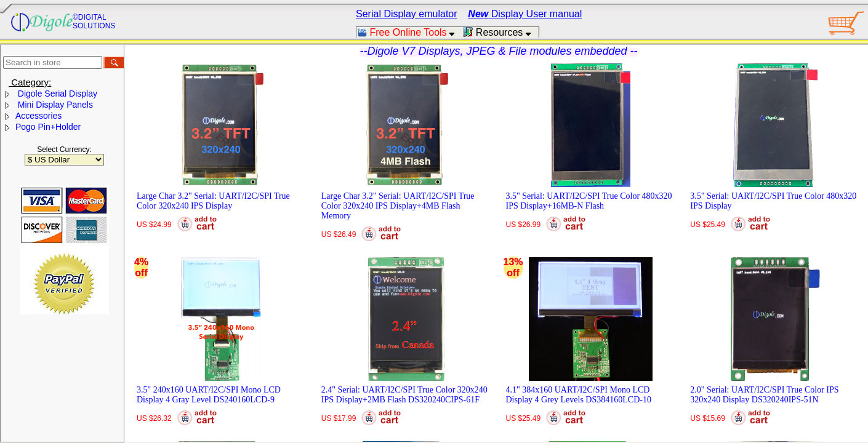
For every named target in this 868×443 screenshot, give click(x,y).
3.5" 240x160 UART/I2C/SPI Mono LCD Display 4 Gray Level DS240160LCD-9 (209, 395)
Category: (30, 82)
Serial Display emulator (407, 14)
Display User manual (525, 14)
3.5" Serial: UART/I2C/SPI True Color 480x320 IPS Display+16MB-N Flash (589, 201)
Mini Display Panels (54, 105)
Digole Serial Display (56, 94)
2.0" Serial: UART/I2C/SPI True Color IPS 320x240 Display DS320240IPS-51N (764, 395)
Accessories (38, 116)
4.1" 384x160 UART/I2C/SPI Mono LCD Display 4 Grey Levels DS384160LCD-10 (579, 395)
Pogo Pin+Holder (48, 127)
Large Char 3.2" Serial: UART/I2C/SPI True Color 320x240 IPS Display (213, 201)
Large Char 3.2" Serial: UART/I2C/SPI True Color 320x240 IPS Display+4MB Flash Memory (398, 206)
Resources (500, 32)
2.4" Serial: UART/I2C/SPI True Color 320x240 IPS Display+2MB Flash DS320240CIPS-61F (404, 395)
